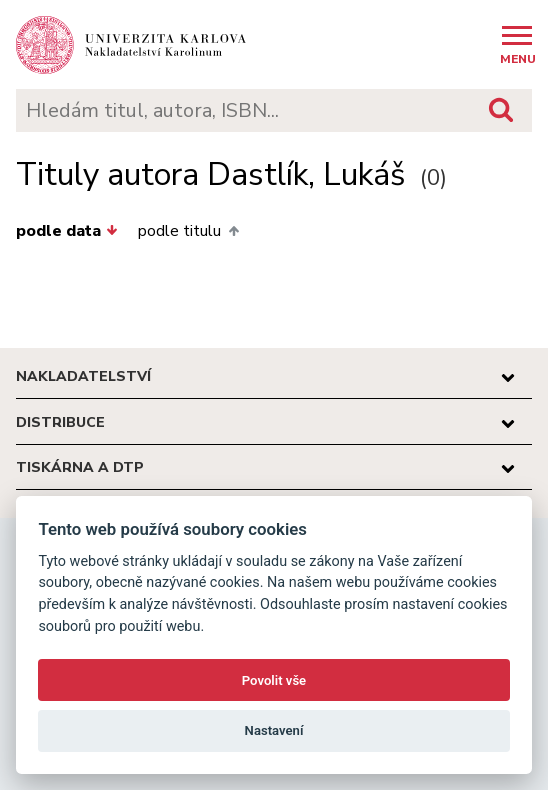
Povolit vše (274, 680)
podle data (67, 231)
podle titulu (188, 231)
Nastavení (274, 730)
